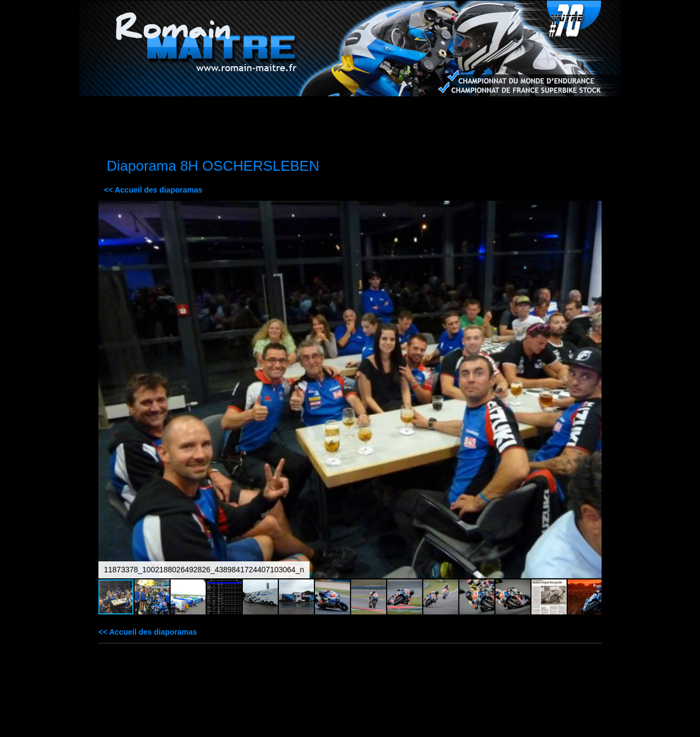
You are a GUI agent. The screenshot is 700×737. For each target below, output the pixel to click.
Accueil (134, 112)
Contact (564, 112)
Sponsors (278, 112)
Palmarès (493, 112)
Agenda (421, 112)
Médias (349, 112)
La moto (206, 112)
